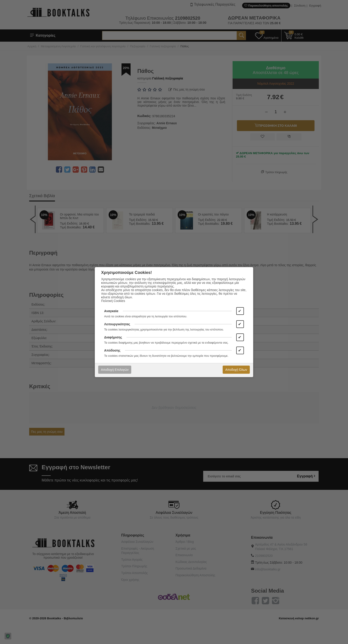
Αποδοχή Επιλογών (115, 370)
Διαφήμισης (113, 337)
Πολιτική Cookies (113, 301)
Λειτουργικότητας (117, 324)
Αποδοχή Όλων (236, 370)
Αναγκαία (111, 311)
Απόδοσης (112, 350)
